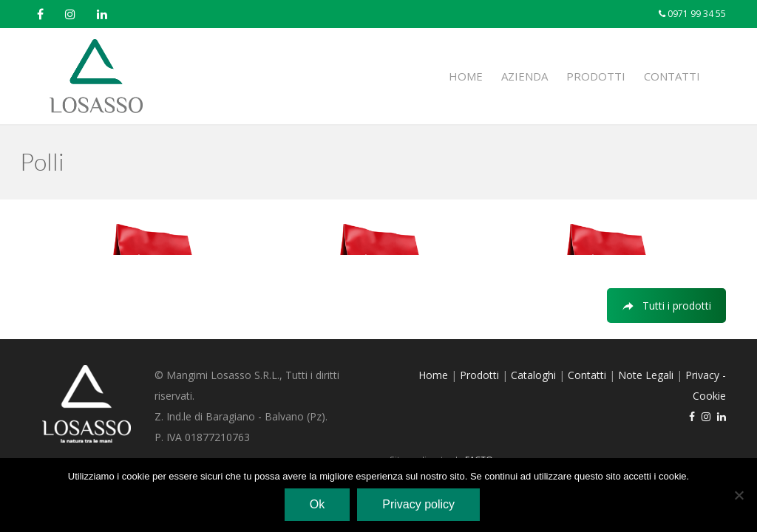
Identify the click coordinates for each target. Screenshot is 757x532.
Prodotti (596, 76)
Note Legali (646, 375)
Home (466, 76)
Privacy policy (418, 504)
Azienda (525, 76)
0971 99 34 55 (696, 14)
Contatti (672, 76)
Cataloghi (533, 375)
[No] (739, 495)
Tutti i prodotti (666, 306)
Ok (317, 504)
